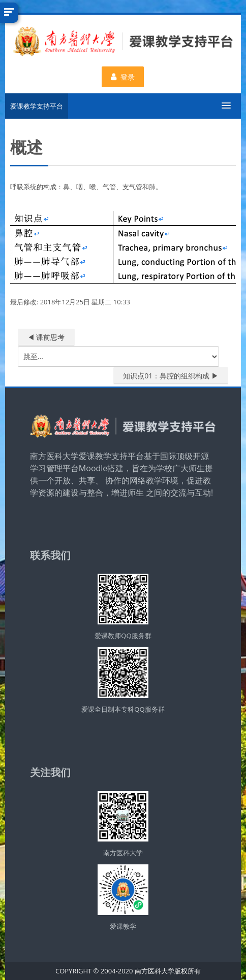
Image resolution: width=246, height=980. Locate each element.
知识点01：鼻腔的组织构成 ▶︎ (171, 376)
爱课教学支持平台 (37, 106)
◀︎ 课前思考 (46, 337)
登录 (123, 77)
